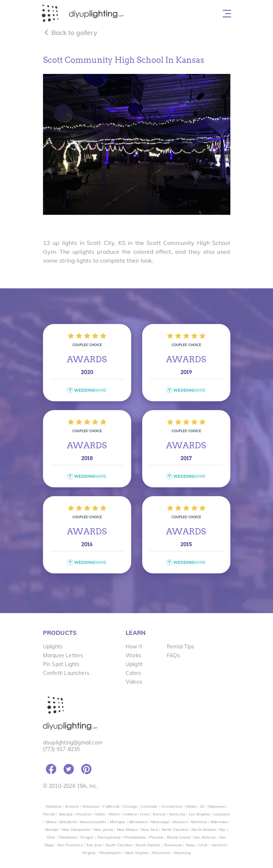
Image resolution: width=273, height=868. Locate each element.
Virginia (89, 853)
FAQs (173, 655)
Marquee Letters (63, 655)
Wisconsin (161, 853)
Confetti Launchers (66, 673)
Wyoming (182, 853)
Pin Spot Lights (61, 664)
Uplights (53, 647)
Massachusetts (93, 822)
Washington (110, 853)
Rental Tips (180, 647)
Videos (134, 682)
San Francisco (70, 845)
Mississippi (160, 822)
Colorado (149, 806)
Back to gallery (70, 33)
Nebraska (219, 822)
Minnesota (138, 822)
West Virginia (136, 853)
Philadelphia (135, 837)
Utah (203, 845)
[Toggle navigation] (227, 14)
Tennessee (173, 845)
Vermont (219, 845)
